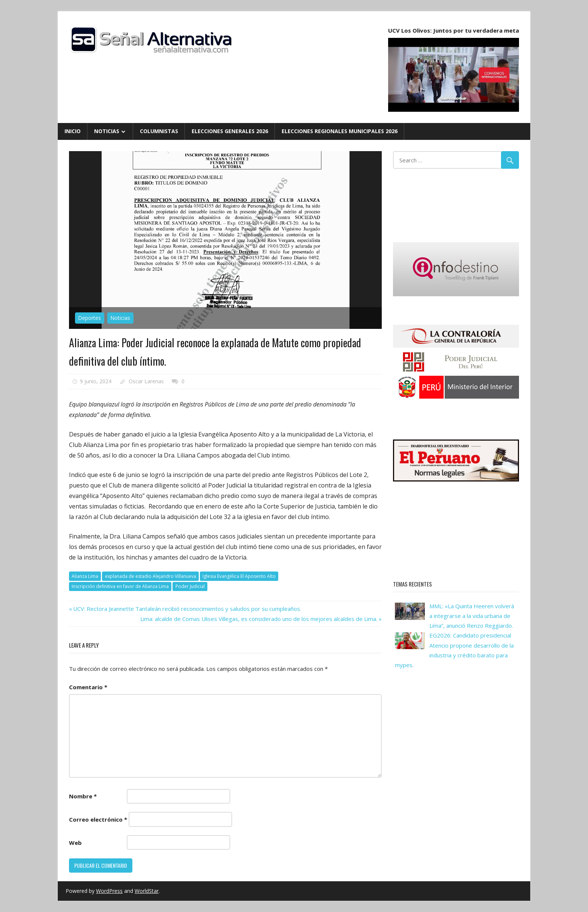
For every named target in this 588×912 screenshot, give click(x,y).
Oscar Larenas (146, 381)
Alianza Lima (85, 576)
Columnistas (159, 131)
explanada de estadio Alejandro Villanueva (151, 576)
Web (75, 843)
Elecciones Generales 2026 (230, 131)
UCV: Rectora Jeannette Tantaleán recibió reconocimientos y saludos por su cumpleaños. (187, 609)
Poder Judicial (190, 586)
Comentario (88, 687)
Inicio (73, 131)
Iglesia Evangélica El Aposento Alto (239, 576)
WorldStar (147, 891)
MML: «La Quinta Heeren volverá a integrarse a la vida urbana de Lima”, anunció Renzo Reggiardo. (472, 616)
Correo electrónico (98, 819)
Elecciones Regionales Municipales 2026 (340, 131)
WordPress (109, 891)
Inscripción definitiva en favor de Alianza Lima (120, 586)
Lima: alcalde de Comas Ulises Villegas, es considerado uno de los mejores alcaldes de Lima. (259, 619)
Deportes (89, 318)
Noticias (107, 131)
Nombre (83, 796)
